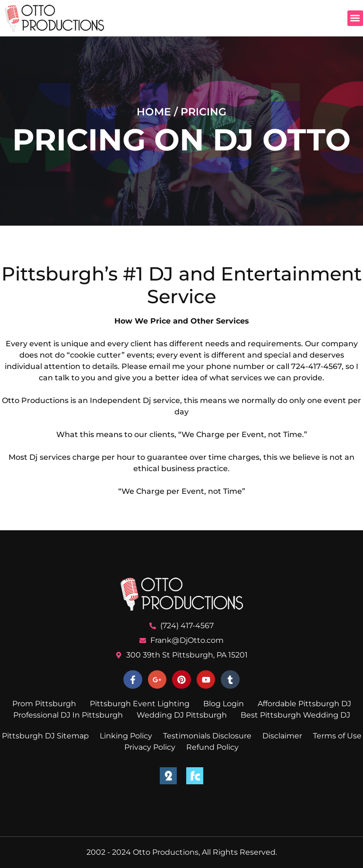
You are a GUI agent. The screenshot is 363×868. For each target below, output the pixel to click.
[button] (355, 18)
